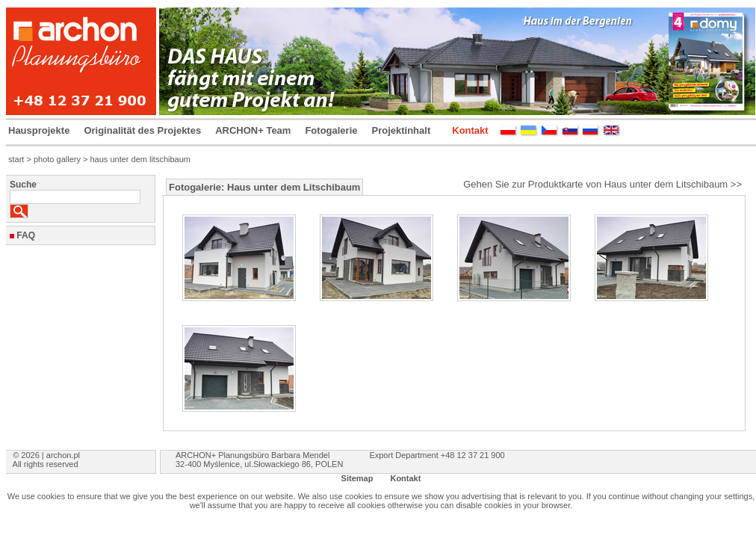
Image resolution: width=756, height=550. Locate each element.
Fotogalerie (331, 130)
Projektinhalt (402, 130)
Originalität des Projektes (142, 130)
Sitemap (357, 478)
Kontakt (470, 130)
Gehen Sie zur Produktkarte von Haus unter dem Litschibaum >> (602, 184)
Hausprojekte (39, 130)
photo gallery (57, 159)
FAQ (26, 235)
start (16, 159)
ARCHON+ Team (253, 130)
